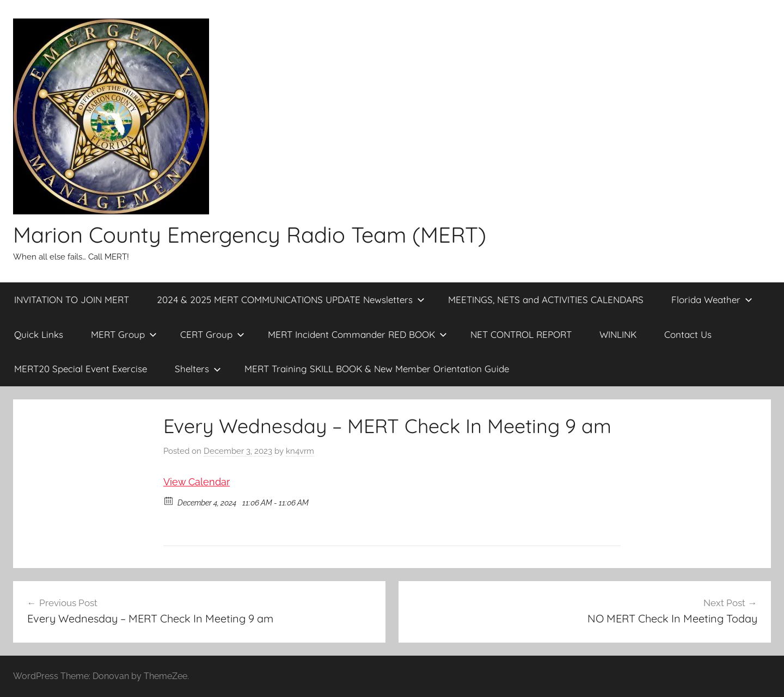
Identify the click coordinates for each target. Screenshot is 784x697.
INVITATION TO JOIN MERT (72, 300)
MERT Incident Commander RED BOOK (357, 334)
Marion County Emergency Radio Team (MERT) (250, 235)
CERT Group (212, 334)
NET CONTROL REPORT (521, 334)
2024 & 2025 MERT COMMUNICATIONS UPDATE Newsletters (291, 300)
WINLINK (618, 334)
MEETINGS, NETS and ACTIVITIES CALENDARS (546, 300)
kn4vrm (300, 451)
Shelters (198, 369)
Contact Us (688, 334)
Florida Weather (712, 300)
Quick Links (39, 334)
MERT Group (124, 334)
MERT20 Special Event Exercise (81, 369)
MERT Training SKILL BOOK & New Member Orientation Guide (377, 369)
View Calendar (197, 482)
